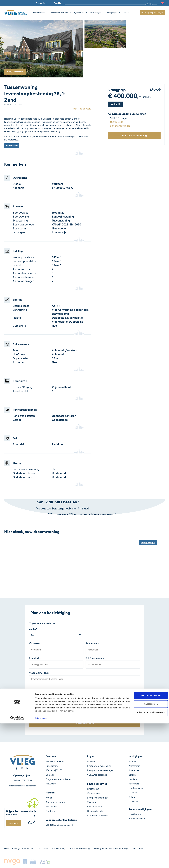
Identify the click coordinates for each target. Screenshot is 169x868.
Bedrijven (50, 811)
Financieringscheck (97, 811)
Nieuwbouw (51, 807)
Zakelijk (57, 3)
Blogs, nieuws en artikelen (58, 779)
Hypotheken (79, 13)
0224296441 (118, 122)
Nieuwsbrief (51, 784)
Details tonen (41, 863)
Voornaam (35, 645)
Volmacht (92, 802)
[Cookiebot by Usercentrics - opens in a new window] (17, 863)
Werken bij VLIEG (54, 771)
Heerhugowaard (136, 788)
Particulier (41, 3)
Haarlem (133, 779)
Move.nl (91, 762)
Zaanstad (133, 802)
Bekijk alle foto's (17, 71)
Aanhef (33, 630)
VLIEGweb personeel (97, 775)
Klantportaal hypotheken (99, 766)
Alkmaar (133, 762)
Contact (126, 13)
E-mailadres (36, 659)
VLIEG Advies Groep (56, 762)
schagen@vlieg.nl (120, 126)
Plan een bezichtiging (134, 136)
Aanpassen (147, 848)
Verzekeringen (95, 13)
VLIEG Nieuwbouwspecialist (59, 825)
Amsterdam (134, 766)
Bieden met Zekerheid (98, 816)
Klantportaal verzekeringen (100, 771)
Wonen (49, 798)
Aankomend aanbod (56, 802)
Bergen (132, 775)
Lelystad (133, 793)
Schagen (133, 797)
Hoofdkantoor (135, 814)
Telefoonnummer (95, 659)
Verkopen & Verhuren (59, 13)
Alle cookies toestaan (147, 840)
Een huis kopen (39, 13)
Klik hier (64, 519)
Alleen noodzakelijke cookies (147, 857)
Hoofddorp (134, 784)
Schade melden (95, 807)
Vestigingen (112, 13)
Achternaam (93, 645)
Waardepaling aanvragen (152, 13)
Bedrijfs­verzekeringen (98, 798)
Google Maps (148, 543)
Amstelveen (134, 771)
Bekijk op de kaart (82, 109)
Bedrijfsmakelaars (137, 819)
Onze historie (52, 766)
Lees (12, 146)
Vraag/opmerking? (39, 673)
